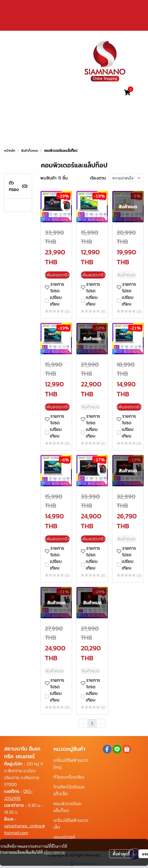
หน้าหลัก (10, 151)
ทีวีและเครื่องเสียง (69, 777)
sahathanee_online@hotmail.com (25, 829)
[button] (84, 92)
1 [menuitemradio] (92, 723)
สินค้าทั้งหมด (30, 151)
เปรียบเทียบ (56, 300)
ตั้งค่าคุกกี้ (121, 854)
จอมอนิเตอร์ (64, 837)
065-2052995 (18, 795)
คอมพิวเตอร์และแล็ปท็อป (68, 807)
